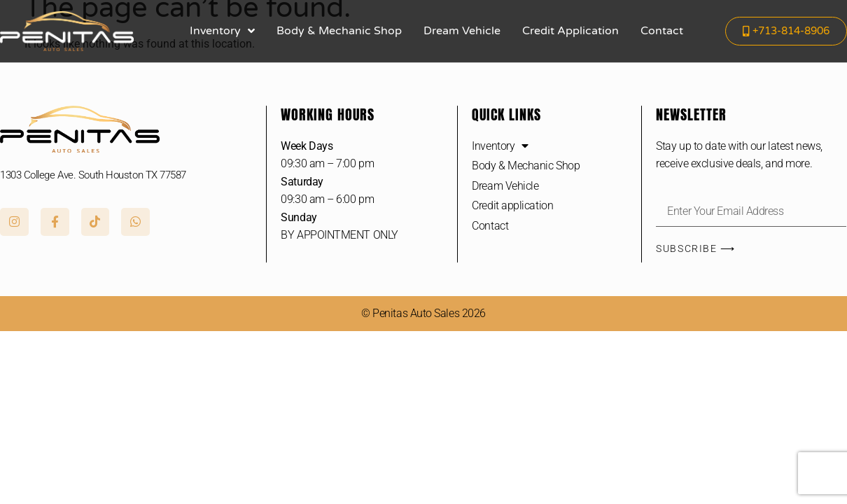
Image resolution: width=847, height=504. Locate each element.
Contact (662, 31)
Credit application (570, 31)
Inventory (222, 31)
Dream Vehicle (462, 31)
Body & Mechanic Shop (339, 31)
